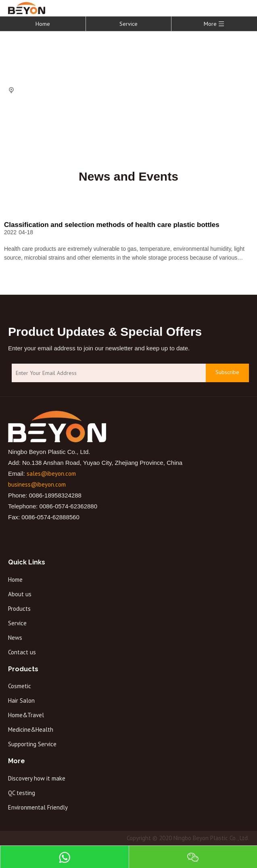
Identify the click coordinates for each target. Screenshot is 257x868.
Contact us (22, 652)
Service (128, 24)
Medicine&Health (31, 730)
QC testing (22, 793)
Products (19, 609)
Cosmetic (20, 686)
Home (43, 24)
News (15, 638)
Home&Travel (26, 715)
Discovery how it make (37, 778)
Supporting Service (32, 744)
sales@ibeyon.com (51, 474)
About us (20, 594)
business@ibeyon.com (37, 484)
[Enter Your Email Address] (107, 373)
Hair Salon (21, 700)
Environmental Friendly (38, 807)
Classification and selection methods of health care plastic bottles (112, 225)
